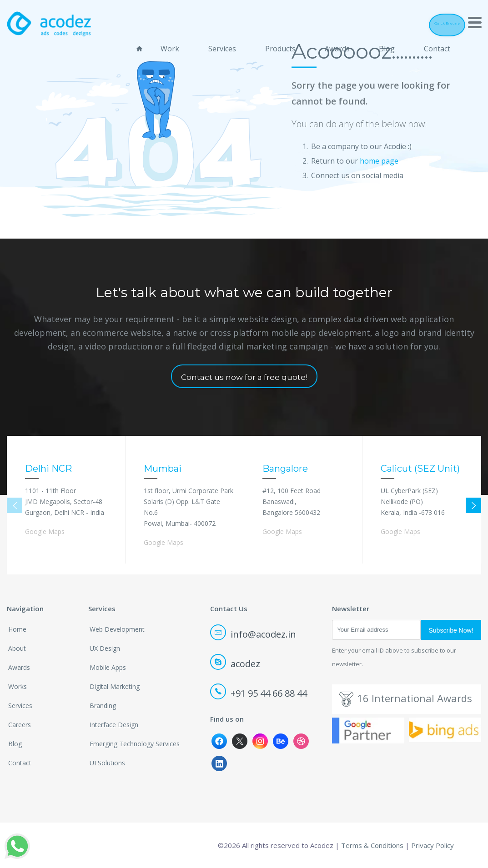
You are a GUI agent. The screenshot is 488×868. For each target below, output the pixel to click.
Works (18, 686)
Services (222, 46)
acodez (236, 664)
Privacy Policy (433, 845)
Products (280, 46)
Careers (20, 725)
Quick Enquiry (431, 23)
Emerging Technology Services (135, 744)
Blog (387, 46)
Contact (437, 46)
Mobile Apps (108, 667)
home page (379, 160)
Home (17, 629)
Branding (103, 706)
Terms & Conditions (372, 845)
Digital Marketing (115, 686)
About (17, 648)
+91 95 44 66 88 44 (259, 693)
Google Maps (45, 531)
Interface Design (114, 725)
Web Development (117, 629)
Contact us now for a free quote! (244, 377)
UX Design (105, 648)
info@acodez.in (254, 634)
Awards (337, 46)
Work (170, 46)
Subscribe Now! (451, 630)
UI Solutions (107, 763)
